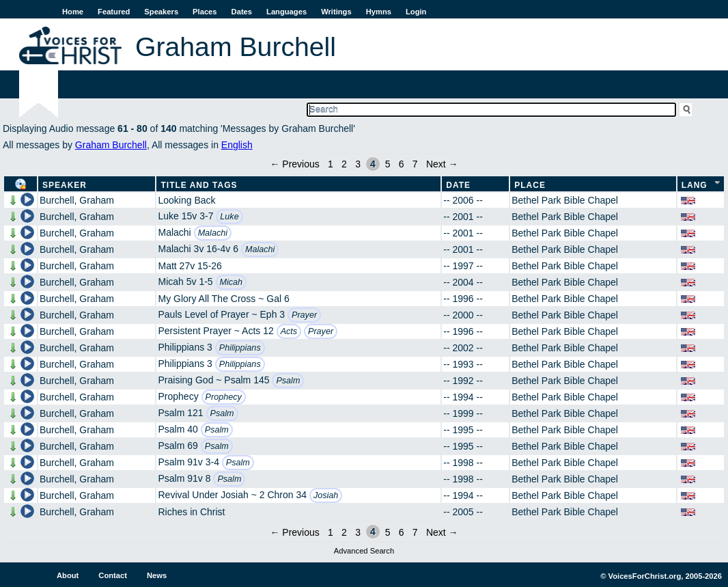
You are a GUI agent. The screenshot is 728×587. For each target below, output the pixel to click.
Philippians (240, 348)
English (237, 145)
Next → (442, 164)
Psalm (288, 381)
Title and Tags (199, 185)
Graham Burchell (111, 145)
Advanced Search (364, 551)
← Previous (294, 164)
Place (530, 185)
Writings (336, 12)
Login (416, 12)
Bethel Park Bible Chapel (565, 200)
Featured (114, 12)
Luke (229, 217)
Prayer (304, 315)
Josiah (326, 495)
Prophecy (224, 397)
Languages (286, 12)
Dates (242, 12)
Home (73, 12)
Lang (695, 185)
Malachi (213, 233)
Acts (289, 331)
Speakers (161, 12)
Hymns (379, 12)
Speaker (65, 185)
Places (205, 12)
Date (458, 185)
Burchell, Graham (77, 200)
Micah (232, 282)
